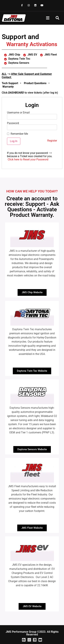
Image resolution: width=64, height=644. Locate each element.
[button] (48, 18)
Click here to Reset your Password (28, 159)
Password (13, 123)
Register (52, 141)
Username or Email (18, 113)
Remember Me (19, 134)
